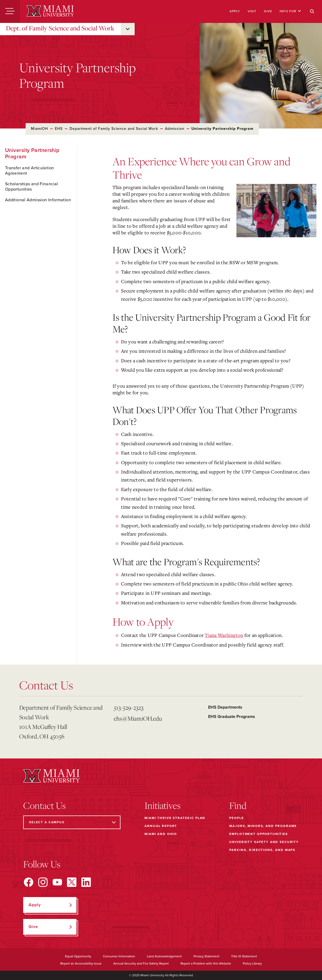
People (236, 818)
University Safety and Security (264, 842)
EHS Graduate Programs (232, 717)
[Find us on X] (72, 882)
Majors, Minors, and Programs (263, 826)
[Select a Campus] (72, 822)
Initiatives (162, 805)
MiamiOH (39, 129)
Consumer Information (119, 956)
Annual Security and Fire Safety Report (141, 963)
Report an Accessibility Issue (81, 963)
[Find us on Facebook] (29, 882)
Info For (290, 11)
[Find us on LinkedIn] (86, 882)
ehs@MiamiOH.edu (138, 718)
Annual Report (161, 826)
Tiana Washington (224, 635)
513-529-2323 (129, 707)
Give (268, 11)
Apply (235, 11)
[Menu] (10, 11)
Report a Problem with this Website (206, 963)
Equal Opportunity (78, 956)
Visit (252, 11)
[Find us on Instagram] (43, 882)
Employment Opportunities (258, 834)
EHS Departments (225, 707)
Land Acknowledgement (164, 956)
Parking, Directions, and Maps (262, 850)
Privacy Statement (206, 956)
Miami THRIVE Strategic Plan (175, 818)
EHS (59, 129)
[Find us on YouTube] (57, 882)
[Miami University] (50, 11)
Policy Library (252, 963)
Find (238, 805)
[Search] (312, 11)
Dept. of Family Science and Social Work (60, 28)
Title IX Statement (244, 956)
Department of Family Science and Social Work (114, 129)
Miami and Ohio (161, 834)
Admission (175, 129)
